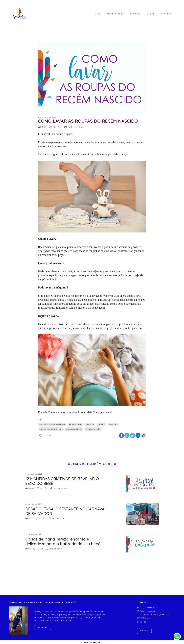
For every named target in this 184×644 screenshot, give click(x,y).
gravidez (113, 424)
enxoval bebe (75, 424)
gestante (90, 424)
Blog (98, 14)
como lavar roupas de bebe (52, 424)
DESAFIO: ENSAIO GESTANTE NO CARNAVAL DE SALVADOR (66, 511)
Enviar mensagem (148, 610)
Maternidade (116, 14)
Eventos (135, 14)
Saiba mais (43, 626)
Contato (166, 14)
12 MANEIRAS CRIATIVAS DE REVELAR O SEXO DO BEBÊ (62, 481)
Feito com (92, 642)
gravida (102, 424)
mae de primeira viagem (51, 429)
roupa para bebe (74, 429)
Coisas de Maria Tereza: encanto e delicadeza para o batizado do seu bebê (63, 541)
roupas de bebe (93, 429)
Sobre (151, 14)
